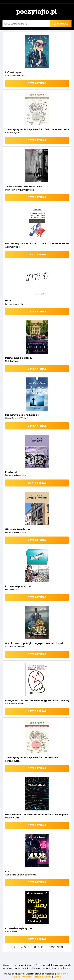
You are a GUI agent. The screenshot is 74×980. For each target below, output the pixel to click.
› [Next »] (65, 947)
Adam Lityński (12, 247)
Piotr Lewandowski (15, 704)
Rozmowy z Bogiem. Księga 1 (22, 415)
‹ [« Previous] (9, 947)
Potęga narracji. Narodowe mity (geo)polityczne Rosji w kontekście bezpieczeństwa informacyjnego (37, 700)
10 (42, 947)
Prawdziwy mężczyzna (18, 928)
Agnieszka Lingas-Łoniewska (21, 875)
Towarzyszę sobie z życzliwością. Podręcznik (32, 758)
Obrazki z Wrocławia (17, 529)
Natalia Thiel (12, 361)
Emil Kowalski (12, 589)
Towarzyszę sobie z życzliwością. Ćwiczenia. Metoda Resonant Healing (37, 129)
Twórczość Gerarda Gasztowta (24, 186)
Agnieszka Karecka (16, 76)
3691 (60, 947)
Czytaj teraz (37, 83)
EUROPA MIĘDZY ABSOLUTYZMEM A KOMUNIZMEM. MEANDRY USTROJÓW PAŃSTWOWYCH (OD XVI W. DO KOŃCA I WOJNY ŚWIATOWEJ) (37, 244)
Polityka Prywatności (23, 977)
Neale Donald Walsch (17, 418)
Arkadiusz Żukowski (16, 647)
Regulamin (62, 974)
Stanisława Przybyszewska (20, 190)
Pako (8, 871)
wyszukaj (61, 24)
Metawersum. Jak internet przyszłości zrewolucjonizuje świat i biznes (37, 815)
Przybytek (11, 472)
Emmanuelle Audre (16, 475)
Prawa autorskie (43, 977)
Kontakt (57, 977)
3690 (52, 947)
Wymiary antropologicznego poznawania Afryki (34, 643)
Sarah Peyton (12, 133)
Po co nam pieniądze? (18, 586)
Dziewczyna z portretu (19, 358)
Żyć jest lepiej (13, 72)
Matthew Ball (12, 818)
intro (8, 301)
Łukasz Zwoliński (14, 304)
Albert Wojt (11, 932)
